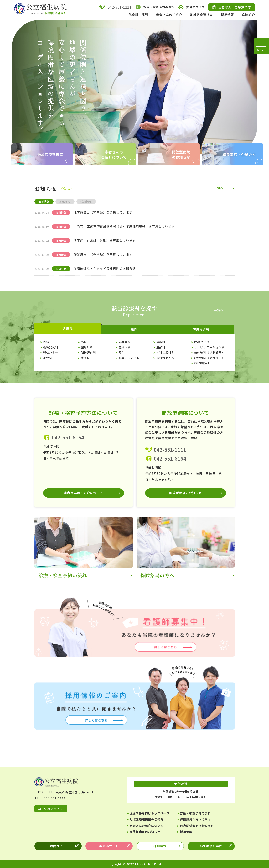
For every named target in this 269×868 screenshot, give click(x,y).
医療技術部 (201, 329)
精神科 (161, 342)
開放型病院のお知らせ (186, 493)
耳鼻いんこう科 (129, 358)
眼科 (122, 352)
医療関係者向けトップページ (150, 813)
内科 (46, 342)
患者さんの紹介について (147, 826)
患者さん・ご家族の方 (232, 7)
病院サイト (58, 846)
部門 (134, 329)
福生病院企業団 (211, 846)
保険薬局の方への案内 (195, 819)
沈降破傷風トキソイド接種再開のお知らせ (105, 268)
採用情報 (227, 15)
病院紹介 (248, 15)
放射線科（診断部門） (209, 352)
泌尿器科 (125, 342)
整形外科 (87, 347)
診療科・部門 (138, 15)
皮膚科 (85, 358)
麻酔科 (161, 347)
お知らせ (65, 201)
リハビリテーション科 (209, 347)
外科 (84, 342)
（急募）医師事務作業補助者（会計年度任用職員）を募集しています (124, 226)
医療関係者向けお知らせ (197, 826)
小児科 (48, 358)
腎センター (51, 352)
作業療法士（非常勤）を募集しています (103, 254)
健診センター (203, 342)
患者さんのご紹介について (84, 493)
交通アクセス (191, 7)
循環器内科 (51, 347)
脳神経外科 (89, 352)
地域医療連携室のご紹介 (147, 819)
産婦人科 (125, 347)
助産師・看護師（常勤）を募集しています (105, 240)
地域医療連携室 (202, 15)
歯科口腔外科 (166, 352)
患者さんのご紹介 (169, 15)
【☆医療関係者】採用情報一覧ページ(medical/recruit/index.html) (135, 697)
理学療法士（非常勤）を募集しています (103, 212)
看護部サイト (109, 846)
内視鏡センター (167, 358)
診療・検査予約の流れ (155, 7)
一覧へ (219, 188)
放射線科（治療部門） (209, 358)
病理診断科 (202, 363)
